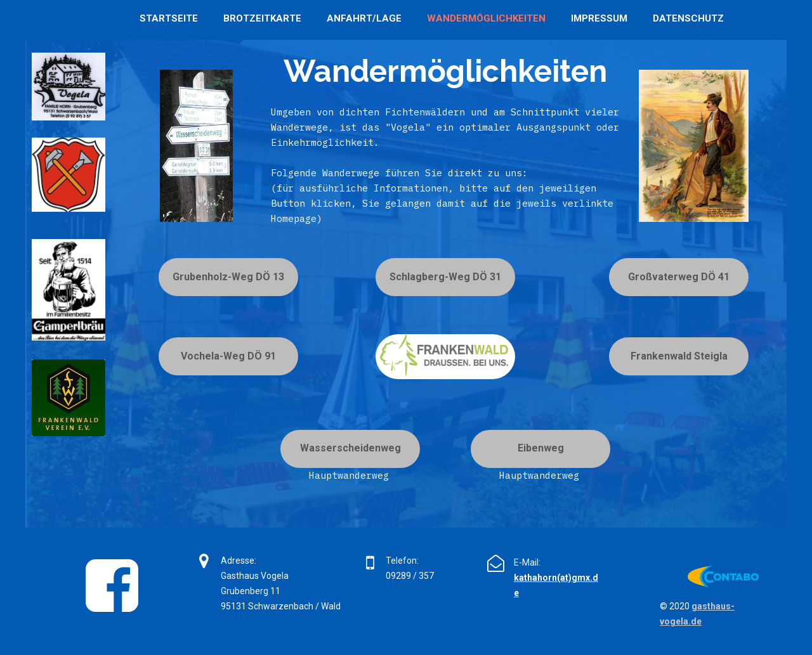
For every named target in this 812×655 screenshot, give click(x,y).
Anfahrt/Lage (364, 18)
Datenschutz (688, 18)
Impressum (599, 18)
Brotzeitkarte (262, 18)
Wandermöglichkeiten (486, 18)
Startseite (169, 18)
